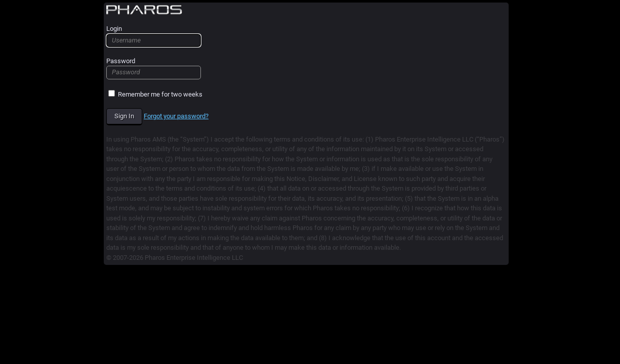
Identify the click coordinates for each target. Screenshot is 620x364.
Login (154, 36)
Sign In (124, 116)
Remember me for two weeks (155, 94)
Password (154, 68)
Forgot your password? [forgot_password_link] (176, 116)
